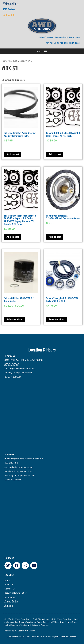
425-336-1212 (11, 463)
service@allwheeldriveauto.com (20, 368)
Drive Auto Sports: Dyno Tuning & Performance (63, 43)
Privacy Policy (11, 601)
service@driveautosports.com (19, 467)
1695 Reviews (9, 9)
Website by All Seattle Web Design (20, 631)
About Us (9, 585)
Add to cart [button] (13, 154)
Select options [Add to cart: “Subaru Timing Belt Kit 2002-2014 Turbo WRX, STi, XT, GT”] (57, 319)
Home (4, 61)
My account (10, 597)
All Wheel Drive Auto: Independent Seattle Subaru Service (59, 37)
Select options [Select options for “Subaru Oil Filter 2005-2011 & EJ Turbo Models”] (14, 319)
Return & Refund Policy (16, 593)
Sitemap (9, 605)
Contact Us (10, 589)
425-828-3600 (12, 364)
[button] (40, 51)
